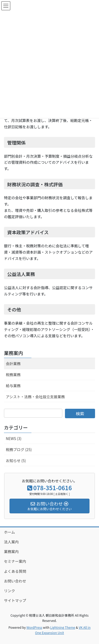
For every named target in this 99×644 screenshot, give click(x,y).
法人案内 (11, 542)
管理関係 (16, 143)
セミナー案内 (15, 561)
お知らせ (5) (16, 461)
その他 (14, 310)
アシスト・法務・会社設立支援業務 (35, 397)
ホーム (10, 532)
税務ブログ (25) (19, 449)
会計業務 (13, 364)
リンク (10, 591)
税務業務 (13, 375)
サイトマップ (15, 600)
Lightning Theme (63, 627)
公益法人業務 (21, 274)
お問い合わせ (15, 581)
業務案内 (13, 353)
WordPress (34, 627)
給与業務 (13, 386)
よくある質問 (15, 571)
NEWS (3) (14, 438)
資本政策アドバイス (28, 232)
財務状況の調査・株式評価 (35, 184)
